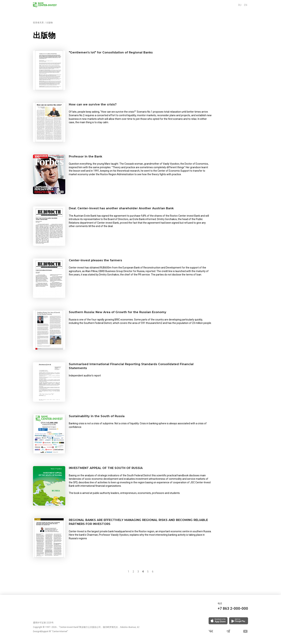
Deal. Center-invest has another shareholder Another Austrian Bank (133, 209)
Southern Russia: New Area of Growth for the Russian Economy (129, 313)
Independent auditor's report (85, 378)
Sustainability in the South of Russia (103, 417)
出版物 (49, 23)
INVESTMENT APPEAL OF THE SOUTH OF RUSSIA (116, 469)
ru (241, 5)
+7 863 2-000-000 (229, 608)
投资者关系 (38, 23)
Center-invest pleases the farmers (101, 261)
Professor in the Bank (89, 157)
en (246, 5)
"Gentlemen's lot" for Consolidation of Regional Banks (120, 53)
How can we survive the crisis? (98, 105)
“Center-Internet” (60, 632)
